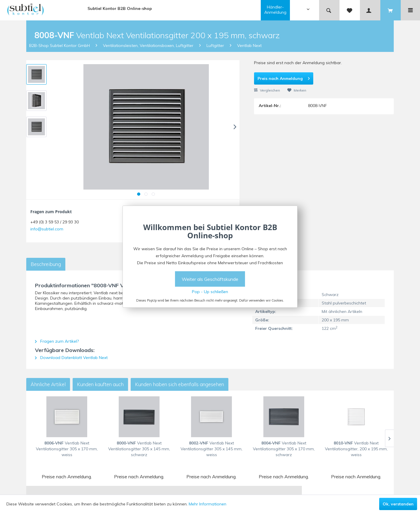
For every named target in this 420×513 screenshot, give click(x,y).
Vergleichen (267, 90)
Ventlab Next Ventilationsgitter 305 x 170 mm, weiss (67, 449)
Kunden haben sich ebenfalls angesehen (180, 384)
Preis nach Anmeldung (284, 77)
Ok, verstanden (398, 504)
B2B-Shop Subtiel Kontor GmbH (60, 45)
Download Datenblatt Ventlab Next (71, 358)
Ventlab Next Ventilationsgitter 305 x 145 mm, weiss (211, 449)
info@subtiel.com (47, 229)
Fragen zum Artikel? (57, 341)
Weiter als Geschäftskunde (210, 279)
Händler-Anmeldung (275, 10)
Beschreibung (46, 264)
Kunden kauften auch (100, 384)
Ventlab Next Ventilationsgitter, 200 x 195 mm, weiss (356, 449)
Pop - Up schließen (210, 292)
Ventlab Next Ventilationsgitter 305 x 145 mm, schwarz (139, 449)
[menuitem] (290, 10)
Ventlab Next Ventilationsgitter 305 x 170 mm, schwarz (284, 449)
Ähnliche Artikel (48, 384)
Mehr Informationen (208, 504)
